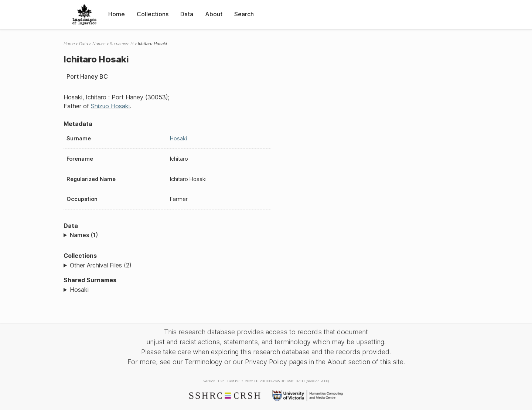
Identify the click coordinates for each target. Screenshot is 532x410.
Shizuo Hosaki (110, 106)
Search (244, 14)
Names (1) (84, 235)
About (214, 14)
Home (117, 14)
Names (99, 44)
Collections (153, 14)
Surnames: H (122, 44)
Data (187, 14)
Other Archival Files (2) (101, 265)
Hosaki (178, 138)
